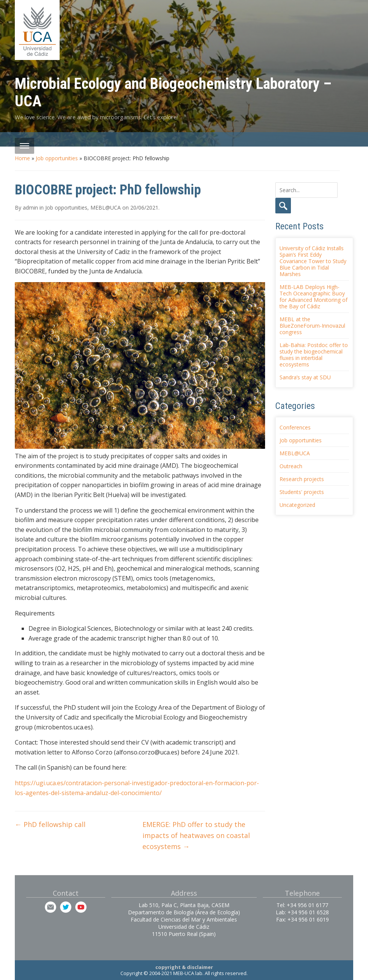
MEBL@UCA (106, 208)
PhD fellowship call (50, 824)
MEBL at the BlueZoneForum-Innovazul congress (312, 326)
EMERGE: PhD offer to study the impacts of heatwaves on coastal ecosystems (196, 835)
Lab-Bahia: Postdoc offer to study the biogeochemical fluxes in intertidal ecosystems (314, 355)
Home (22, 158)
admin (30, 208)
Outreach (291, 466)
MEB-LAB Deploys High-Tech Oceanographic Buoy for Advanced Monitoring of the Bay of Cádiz (314, 297)
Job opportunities (57, 158)
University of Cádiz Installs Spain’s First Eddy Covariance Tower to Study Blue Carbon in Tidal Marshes (313, 261)
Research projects (302, 479)
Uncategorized (297, 505)
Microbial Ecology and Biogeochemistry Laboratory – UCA (173, 92)
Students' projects (302, 492)
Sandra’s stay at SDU (305, 377)
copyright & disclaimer (184, 967)
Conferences (295, 427)
